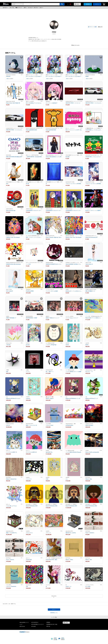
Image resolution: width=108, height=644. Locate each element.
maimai (67, 345)
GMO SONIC (9, 155)
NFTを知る (34, 626)
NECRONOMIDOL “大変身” (32, 318)
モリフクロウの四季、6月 (31, 452)
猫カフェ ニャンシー (70, 128)
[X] (68, 4)
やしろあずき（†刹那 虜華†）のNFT (33, 236)
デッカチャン (88, 209)
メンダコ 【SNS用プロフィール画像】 (73, 372)
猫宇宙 (87, 345)
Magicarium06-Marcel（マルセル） (13, 398)
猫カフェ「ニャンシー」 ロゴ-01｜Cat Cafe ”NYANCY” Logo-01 (74, 130)
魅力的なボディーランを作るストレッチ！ (74, 291)
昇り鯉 (27, 184)
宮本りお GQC (9, 289)
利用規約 (48, 622)
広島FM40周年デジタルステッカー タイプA (34, 210)
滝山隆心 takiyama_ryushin (91, 289)
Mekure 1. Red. (89, 560)
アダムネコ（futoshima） (11, 586)
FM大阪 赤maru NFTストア (91, 236)
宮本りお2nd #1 (10, 291)
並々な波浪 (88, 586)
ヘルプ (21, 624)
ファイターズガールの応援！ (52, 291)
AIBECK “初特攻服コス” (11, 318)
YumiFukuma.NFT (49, 370)
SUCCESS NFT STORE (70, 182)
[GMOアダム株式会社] (24, 632)
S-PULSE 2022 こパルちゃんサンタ (93, 157)
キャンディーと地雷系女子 (52, 103)
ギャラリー (36, 8)
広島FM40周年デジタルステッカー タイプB (54, 210)
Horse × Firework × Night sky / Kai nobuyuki (54, 237)
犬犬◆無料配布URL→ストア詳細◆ (93, 128)
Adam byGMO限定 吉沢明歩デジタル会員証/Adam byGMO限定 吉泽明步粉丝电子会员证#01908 (74, 264)
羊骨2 (47, 479)
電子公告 (48, 626)
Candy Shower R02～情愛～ (52, 560)
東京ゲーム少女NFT (30, 101)
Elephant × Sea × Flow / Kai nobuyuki (73, 237)
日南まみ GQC (88, 263)
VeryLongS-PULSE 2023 (51, 130)
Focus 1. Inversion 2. (90, 533)
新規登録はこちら (54, 613)
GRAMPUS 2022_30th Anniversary (13, 264)
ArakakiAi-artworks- (10, 424)
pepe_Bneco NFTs (30, 424)
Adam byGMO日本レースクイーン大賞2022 (53, 155)
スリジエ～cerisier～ (70, 316)
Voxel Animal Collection (11, 75)
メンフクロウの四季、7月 (12, 452)
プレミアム (12, 8)
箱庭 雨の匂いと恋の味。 (71, 533)
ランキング (30, 8)
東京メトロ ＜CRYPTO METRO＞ (33, 155)
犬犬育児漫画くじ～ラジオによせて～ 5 (94, 130)
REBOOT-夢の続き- (89, 425)
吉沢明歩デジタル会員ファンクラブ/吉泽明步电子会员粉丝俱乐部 (73, 263)
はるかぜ (8, 425)
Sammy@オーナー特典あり (31, 504)
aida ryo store (9, 343)
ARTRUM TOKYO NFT (10, 236)
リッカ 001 (28, 264)
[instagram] (70, 4)
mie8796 (28, 343)
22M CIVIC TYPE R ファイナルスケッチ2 (94, 103)
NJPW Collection (9, 209)
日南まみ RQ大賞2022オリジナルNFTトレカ (54, 157)
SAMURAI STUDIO (49, 263)
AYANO (67, 289)
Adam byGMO (5, 604)
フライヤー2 (29, 479)
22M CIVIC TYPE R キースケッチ (73, 103)
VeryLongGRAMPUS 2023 (31, 130)
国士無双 (68, 157)
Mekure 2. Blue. (89, 479)
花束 (27, 586)
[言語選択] (77, 4)
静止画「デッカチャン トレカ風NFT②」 (94, 210)
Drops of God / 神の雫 (11, 101)
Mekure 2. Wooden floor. (11, 479)
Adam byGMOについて (24, 622)
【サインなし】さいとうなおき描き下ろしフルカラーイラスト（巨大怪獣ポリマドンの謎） (34, 76)
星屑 (7, 372)
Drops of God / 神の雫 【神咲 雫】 (13, 103)
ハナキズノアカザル (90, 585)
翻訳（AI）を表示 (76, 45)
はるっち (8, 451)
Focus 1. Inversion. (10, 560)
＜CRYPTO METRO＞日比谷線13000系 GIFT (34, 157)
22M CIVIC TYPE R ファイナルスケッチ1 (14, 130)
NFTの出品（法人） (35, 622)
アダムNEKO (48, 424)
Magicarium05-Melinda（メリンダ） (73, 398)
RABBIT (87, 76)
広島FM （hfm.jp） (29, 209)
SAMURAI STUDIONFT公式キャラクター (54, 264)
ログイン (97, 4)
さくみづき (48, 585)
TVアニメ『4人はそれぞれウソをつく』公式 (33, 263)
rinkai (7, 79)
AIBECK (8, 316)
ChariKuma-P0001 (30, 291)
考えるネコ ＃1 (89, 372)
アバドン (28, 372)
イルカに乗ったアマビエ (11, 506)
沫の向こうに (69, 586)
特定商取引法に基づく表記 (52, 624)
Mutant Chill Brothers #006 (52, 506)
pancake (28, 345)
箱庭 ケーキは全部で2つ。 (12, 533)
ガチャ (25, 8)
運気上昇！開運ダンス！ (90, 291)
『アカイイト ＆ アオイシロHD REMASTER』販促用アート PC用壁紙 (74, 184)
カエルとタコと (29, 533)
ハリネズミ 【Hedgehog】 (51, 345)
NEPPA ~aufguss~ (50, 398)
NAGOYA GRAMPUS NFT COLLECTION (33, 128)
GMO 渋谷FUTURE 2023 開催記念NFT (14, 157)
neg (7, 397)
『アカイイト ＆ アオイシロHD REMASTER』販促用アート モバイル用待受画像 (94, 184)
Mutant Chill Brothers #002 (91, 506)
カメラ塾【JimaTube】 (50, 343)
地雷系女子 (48, 101)
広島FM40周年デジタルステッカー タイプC (74, 210)
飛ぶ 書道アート (50, 372)
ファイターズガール (50, 289)
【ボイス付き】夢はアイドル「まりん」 (34, 103)
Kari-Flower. (8, 477)
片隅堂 (7, 370)
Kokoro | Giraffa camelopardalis (92, 452)
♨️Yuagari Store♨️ (50, 397)
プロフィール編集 (92, 27)
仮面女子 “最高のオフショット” (53, 318)
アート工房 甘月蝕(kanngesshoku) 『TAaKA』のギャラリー (93, 316)
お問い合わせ (22, 626)
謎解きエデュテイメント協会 (32, 75)
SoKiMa (47, 451)
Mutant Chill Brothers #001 (71, 506)
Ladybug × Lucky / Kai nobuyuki (13, 237)
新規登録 (88, 4)
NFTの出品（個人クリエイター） (38, 624)
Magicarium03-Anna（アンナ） (92, 398)
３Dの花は (8, 345)
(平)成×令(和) (29, 560)
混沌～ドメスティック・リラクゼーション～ (34, 237)
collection (28, 398)
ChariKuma (28, 289)
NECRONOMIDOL (29, 316)
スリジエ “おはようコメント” (72, 318)
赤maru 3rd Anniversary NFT (92, 237)
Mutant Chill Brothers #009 (32, 506)
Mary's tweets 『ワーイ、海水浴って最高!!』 (94, 318)
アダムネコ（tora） (50, 425)
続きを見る (54, 596)
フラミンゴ (48, 533)
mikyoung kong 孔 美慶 (90, 370)
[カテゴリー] (18, 4)
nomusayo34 (29, 585)
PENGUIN (8, 76)
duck (7, 184)
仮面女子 (48, 316)
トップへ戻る (54, 617)
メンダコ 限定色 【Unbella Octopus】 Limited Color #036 (74, 452)
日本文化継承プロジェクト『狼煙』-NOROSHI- (73, 155)
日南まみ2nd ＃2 (89, 264)
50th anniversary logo (11, 210)
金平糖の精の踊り (69, 425)
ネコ (67, 479)
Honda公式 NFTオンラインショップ (73, 101)
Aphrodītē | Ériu (49, 452)
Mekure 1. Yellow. (69, 560)
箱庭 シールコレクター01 (31, 425)
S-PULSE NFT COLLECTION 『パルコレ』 (53, 128)
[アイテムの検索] (62, 4)
